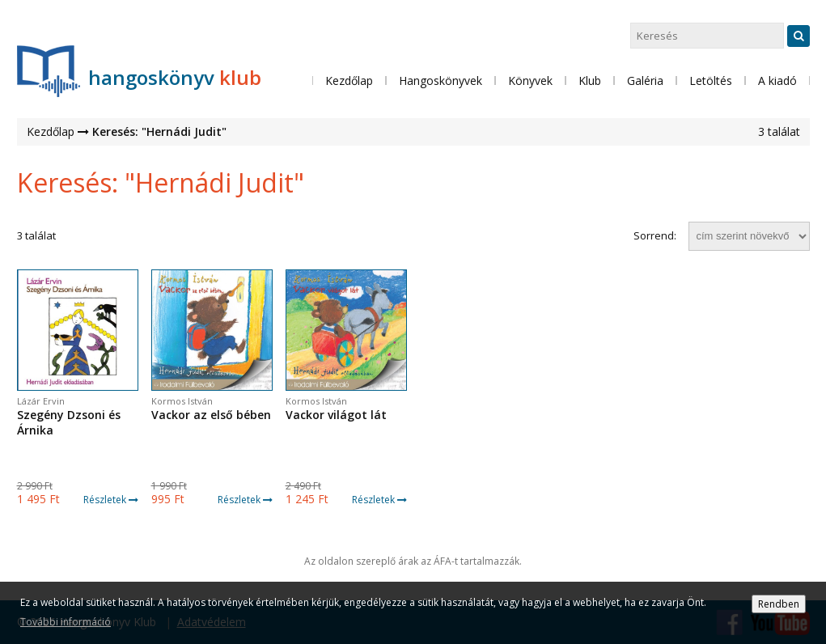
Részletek (111, 500)
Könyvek (530, 80)
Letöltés (711, 80)
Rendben (779, 604)
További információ (66, 622)
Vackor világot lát (336, 415)
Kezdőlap (349, 80)
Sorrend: (655, 235)
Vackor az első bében (211, 415)
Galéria (645, 80)
